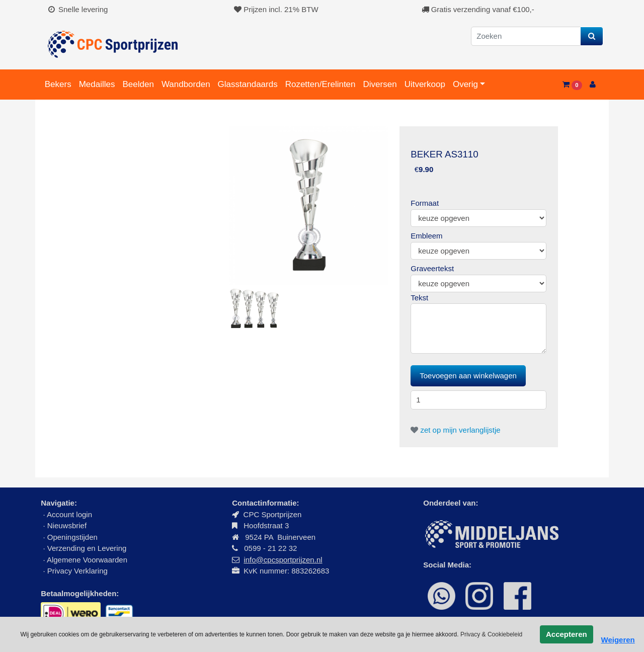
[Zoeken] (526, 36)
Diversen (380, 84)
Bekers (58, 84)
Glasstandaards (248, 84)
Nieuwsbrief (68, 525)
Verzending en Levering (87, 548)
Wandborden (186, 84)
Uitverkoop (425, 84)
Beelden (138, 84)
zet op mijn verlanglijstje (455, 430)
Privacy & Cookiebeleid (491, 634)
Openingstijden (72, 537)
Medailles (97, 84)
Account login (69, 514)
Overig (465, 84)
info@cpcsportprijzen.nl (283, 560)
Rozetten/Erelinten (320, 84)
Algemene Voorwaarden (87, 560)
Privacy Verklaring (77, 571)
